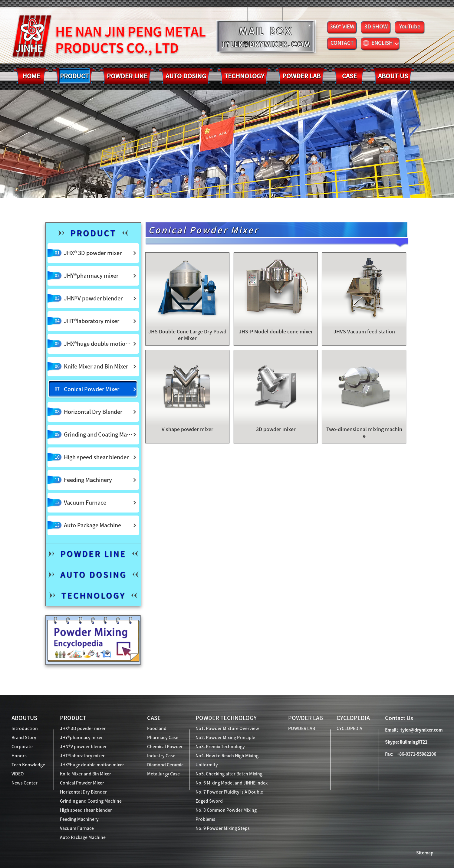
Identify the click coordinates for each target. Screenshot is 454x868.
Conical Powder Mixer (82, 783)
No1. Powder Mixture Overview (227, 729)
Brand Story (24, 738)
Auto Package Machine (83, 837)
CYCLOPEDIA (353, 718)
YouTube (410, 26)
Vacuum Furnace (77, 828)
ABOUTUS (24, 718)
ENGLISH (381, 43)
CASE (154, 718)
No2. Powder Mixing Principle (225, 738)
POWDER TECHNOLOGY (226, 718)
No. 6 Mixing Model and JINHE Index (232, 783)
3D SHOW (376, 26)
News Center (25, 783)
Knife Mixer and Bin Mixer (86, 774)
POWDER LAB (306, 718)
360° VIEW (342, 26)
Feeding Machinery (79, 819)
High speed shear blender (86, 810)
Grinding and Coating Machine (91, 801)
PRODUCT (73, 718)
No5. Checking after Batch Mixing (229, 774)
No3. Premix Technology (220, 747)
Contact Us (399, 718)
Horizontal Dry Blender (83, 792)
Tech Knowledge (28, 765)
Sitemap (425, 853)
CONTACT (342, 43)
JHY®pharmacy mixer (81, 738)
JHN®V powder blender (83, 747)
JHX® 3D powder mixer (83, 729)
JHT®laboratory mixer (82, 756)
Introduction (25, 729)
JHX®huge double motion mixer (92, 765)
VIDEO (18, 774)
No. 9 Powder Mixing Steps (223, 828)
